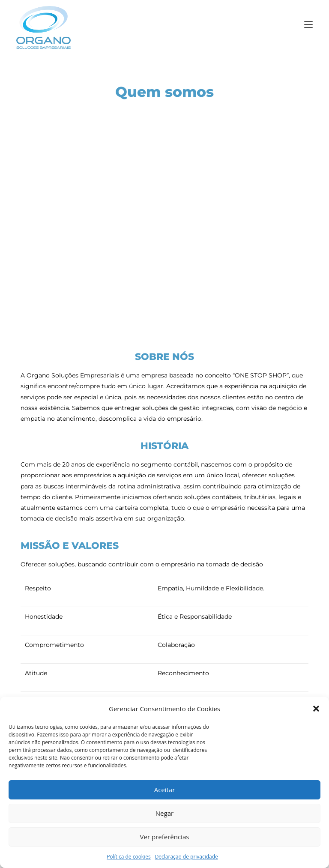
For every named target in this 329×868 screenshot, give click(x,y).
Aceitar (165, 790)
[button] (316, 709)
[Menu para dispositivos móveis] (308, 25)
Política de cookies (129, 857)
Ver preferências (165, 837)
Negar (164, 813)
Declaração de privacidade (187, 857)
